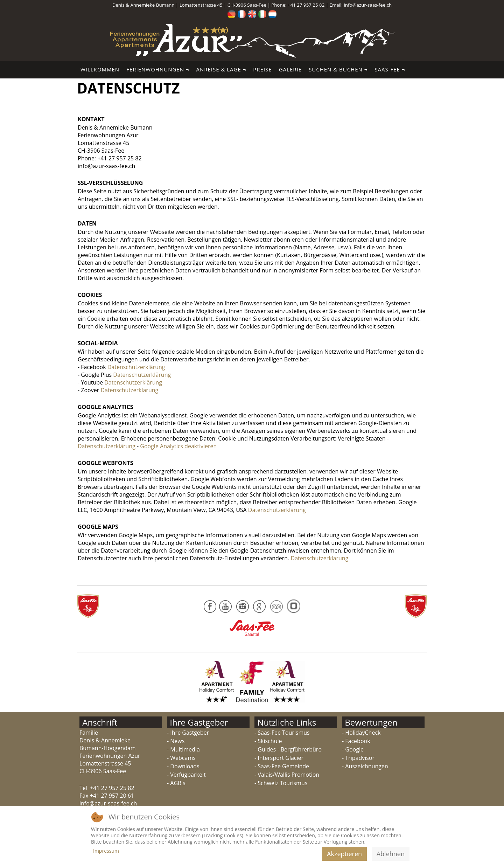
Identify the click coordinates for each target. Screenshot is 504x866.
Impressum (106, 851)
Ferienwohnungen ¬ (158, 69)
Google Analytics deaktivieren (178, 446)
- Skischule (268, 741)
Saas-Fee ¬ (390, 69)
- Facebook (356, 741)
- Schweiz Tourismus (281, 783)
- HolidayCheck (361, 733)
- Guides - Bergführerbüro (288, 749)
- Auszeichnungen (365, 766)
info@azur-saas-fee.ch (368, 5)
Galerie (290, 69)
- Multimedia (183, 749)
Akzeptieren (344, 854)
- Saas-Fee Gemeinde (282, 766)
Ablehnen (391, 854)
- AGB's (176, 783)
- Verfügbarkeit (186, 775)
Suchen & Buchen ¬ (338, 69)
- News (176, 741)
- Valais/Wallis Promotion (287, 775)
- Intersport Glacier (279, 758)
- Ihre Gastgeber (188, 733)
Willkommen (100, 69)
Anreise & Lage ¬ (221, 69)
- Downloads (183, 766)
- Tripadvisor (358, 758)
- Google (353, 749)
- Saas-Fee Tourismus (282, 733)
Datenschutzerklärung (136, 367)
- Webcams (181, 758)
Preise (262, 69)
